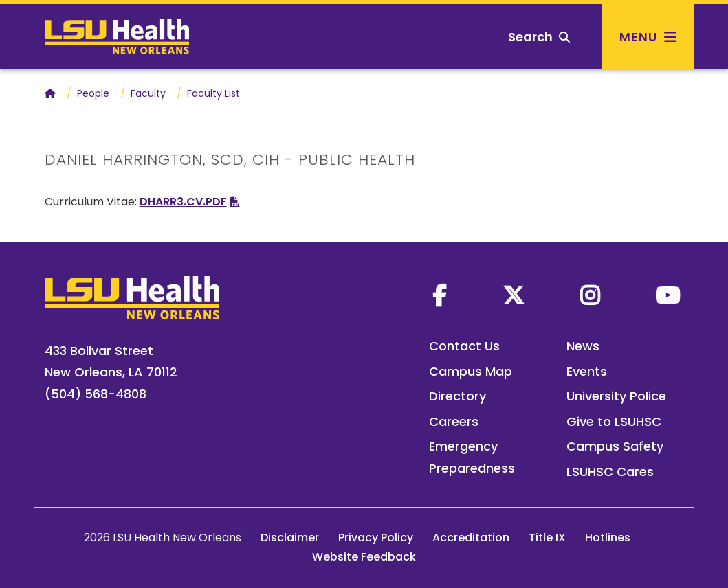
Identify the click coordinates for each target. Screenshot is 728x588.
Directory (457, 396)
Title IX (547, 538)
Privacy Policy (376, 538)
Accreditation (471, 538)
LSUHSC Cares (610, 472)
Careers (454, 421)
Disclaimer (290, 538)
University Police (616, 396)
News (583, 346)
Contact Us (464, 346)
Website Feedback (364, 557)
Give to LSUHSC (614, 421)
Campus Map (471, 371)
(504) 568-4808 (96, 394)
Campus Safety (615, 446)
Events (587, 371)
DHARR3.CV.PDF (183, 202)
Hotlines (608, 538)
